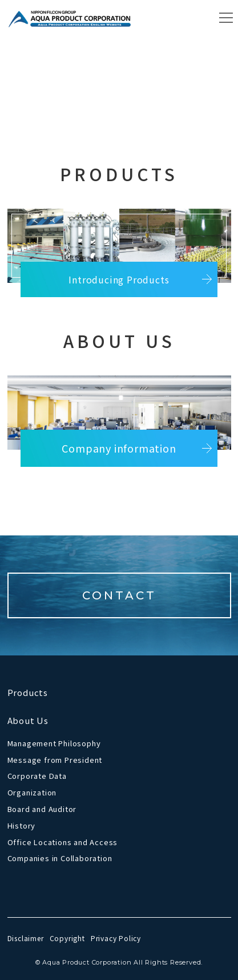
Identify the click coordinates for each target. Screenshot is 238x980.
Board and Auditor (42, 809)
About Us (28, 720)
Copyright (67, 938)
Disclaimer (26, 938)
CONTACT (119, 595)
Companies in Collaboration (60, 858)
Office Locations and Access (63, 842)
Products (28, 692)
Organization (32, 792)
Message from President (55, 760)
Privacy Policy (116, 938)
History (22, 825)
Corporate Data (37, 776)
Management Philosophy (54, 743)
